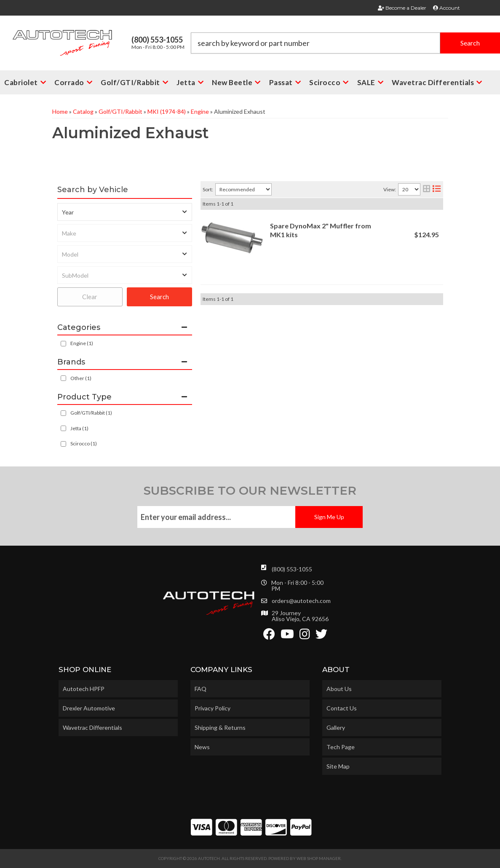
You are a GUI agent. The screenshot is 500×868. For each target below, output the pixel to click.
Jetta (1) (79, 428)
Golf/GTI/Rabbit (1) (91, 413)
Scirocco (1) (84, 443)
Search (159, 297)
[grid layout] (426, 189)
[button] (345, 43)
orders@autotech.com (301, 601)
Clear (90, 297)
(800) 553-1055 (292, 569)
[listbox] (125, 212)
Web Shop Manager (319, 858)
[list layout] (437, 189)
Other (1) (81, 378)
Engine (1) (82, 343)
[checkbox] (63, 378)
